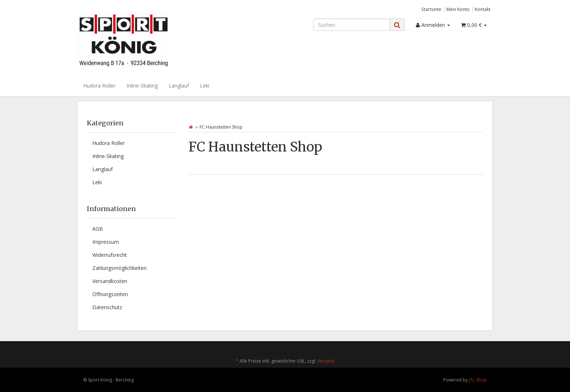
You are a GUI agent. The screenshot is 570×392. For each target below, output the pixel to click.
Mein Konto (458, 9)
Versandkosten (110, 281)
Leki (205, 86)
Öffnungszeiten (110, 294)
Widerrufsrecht (110, 255)
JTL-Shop (478, 380)
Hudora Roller (99, 86)
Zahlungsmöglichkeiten (119, 268)
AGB (98, 229)
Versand (326, 361)
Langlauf (179, 86)
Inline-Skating (142, 86)
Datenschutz (107, 307)
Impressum (106, 242)
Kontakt (483, 9)
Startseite (431, 9)
